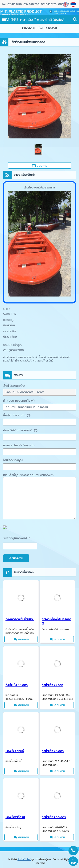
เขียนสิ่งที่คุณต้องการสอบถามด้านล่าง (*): (29, 475)
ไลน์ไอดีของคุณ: (13, 460)
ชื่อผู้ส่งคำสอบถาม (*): (17, 415)
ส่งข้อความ (16, 558)
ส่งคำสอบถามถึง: (14, 386)
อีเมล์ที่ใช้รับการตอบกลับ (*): (20, 430)
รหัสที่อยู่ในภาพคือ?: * (17, 538)
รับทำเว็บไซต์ (24, 859)
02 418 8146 (15, 4)
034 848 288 (31, 4)
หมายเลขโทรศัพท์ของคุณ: (19, 445)
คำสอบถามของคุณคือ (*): (19, 401)
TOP (73, 861)
